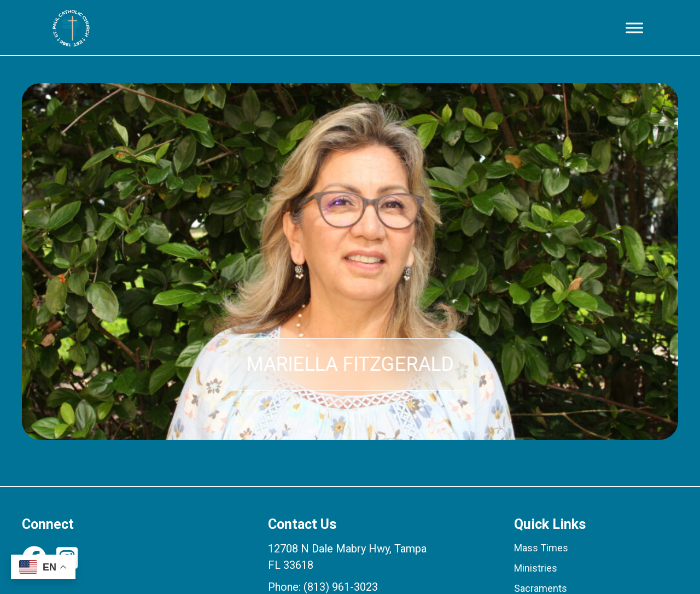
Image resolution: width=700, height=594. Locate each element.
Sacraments (541, 588)
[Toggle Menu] (634, 28)
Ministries (536, 568)
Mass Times (541, 548)
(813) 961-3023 (341, 587)
